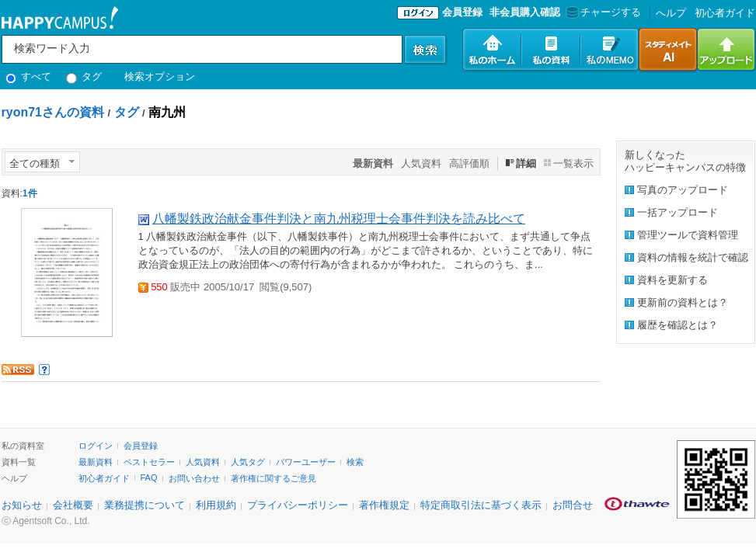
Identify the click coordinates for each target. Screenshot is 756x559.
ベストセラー (149, 462)
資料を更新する (672, 280)
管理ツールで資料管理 (688, 235)
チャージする (602, 12)
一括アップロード (678, 212)
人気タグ (248, 462)
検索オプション (160, 76)
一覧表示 (573, 163)
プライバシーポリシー (298, 505)
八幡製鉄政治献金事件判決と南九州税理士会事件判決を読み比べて (339, 219)
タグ (84, 76)
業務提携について (145, 505)
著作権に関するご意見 (273, 478)
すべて (29, 76)
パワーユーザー (306, 462)
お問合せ (573, 505)
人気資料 (421, 163)
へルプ (671, 13)
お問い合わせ (194, 478)
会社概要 (73, 505)
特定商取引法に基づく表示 (481, 505)
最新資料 (96, 462)
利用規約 (216, 505)
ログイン (96, 446)
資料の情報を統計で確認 (693, 257)
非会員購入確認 (525, 12)
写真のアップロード (683, 190)
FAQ (149, 477)
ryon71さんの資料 (53, 112)
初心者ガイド (725, 13)
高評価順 (469, 163)
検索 (355, 462)
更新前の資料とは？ (683, 302)
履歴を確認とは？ (678, 325)
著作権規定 (384, 505)
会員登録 (462, 12)
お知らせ (22, 505)
